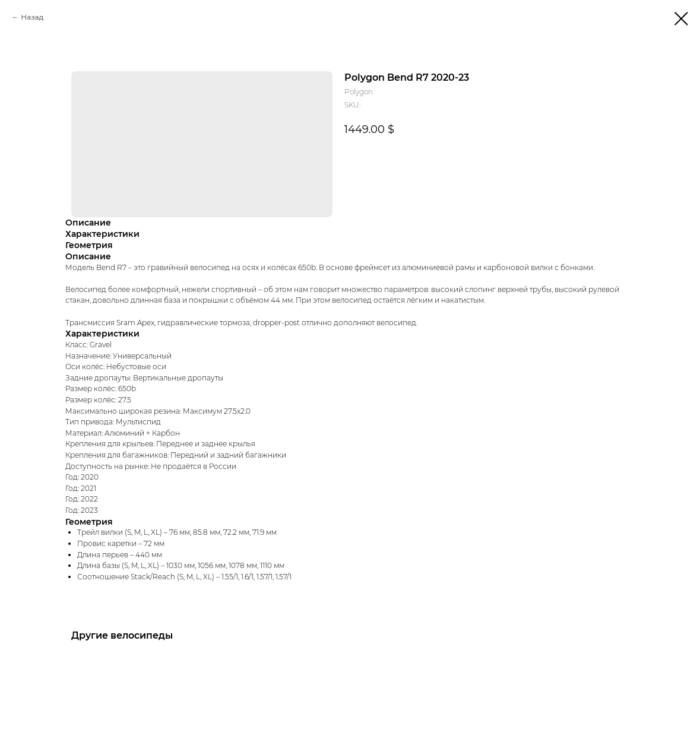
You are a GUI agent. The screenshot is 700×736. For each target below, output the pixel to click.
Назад (32, 17)
